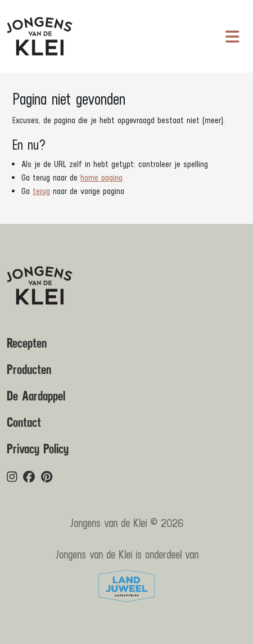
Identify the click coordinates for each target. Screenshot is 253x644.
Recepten (27, 344)
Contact (24, 423)
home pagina (101, 177)
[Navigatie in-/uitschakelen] (232, 36)
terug (41, 191)
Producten (29, 370)
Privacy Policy (38, 449)
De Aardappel (36, 397)
